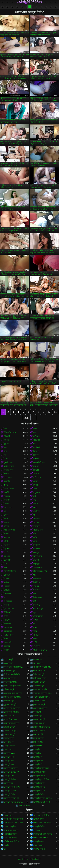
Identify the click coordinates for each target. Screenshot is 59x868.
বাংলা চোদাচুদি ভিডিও (41, 815)
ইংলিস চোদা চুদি (10, 678)
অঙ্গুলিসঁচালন (39, 462)
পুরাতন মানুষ (9, 635)
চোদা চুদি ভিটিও (39, 791)
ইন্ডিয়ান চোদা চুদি (10, 682)
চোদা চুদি (36, 749)
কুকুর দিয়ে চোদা (39, 701)
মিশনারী (36, 455)
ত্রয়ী (35, 496)
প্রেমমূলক (7, 594)
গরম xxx (37, 830)
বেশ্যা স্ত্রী (7, 575)
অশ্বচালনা (37, 440)
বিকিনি (6, 579)
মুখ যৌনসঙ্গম (9, 609)
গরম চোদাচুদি (9, 716)
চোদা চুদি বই (8, 783)
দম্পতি (6, 552)
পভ (35, 500)
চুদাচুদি (6, 845)
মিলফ (6, 459)
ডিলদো (7, 545)
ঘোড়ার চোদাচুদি (39, 731)
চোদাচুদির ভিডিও (10, 838)
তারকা (6, 522)
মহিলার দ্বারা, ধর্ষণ (40, 571)
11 (55, 412)
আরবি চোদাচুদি (10, 671)
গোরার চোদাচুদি (39, 719)
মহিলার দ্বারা (8, 470)
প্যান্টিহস (7, 620)
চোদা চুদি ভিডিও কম (11, 798)
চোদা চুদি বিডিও (10, 791)
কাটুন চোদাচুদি (9, 701)
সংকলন (7, 496)
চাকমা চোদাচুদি (39, 738)
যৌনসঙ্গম (37, 545)
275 (27, 418)
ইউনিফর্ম (7, 612)
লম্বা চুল (36, 466)
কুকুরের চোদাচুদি (39, 704)
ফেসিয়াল (37, 549)
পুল (35, 612)
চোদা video (38, 746)
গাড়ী (35, 642)
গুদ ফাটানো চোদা (11, 719)
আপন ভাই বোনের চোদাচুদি (43, 667)
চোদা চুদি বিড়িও (39, 787)
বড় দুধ (6, 440)
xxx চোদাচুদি (9, 663)
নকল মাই (7, 624)
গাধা (6, 429)
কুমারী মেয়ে (8, 462)
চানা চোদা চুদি (9, 742)
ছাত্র (35, 575)
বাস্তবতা (7, 534)
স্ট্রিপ (35, 594)
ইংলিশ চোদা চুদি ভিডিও (13, 674)
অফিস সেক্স (38, 556)
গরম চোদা (37, 712)
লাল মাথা (7, 537)
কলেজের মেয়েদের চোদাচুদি (43, 693)
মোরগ (6, 504)
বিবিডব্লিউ (37, 579)
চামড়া (6, 515)
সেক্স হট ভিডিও (39, 849)
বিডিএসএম (38, 597)
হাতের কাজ (38, 567)
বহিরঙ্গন (7, 500)
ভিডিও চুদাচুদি (9, 815)
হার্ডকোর (36, 436)
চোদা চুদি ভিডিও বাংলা (42, 802)
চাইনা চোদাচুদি (9, 738)
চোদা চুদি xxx (9, 757)
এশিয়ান (36, 459)
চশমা (6, 616)
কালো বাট (8, 642)
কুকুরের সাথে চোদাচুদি (12, 708)
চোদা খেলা (8, 749)
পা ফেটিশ (37, 646)
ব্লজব (35, 429)
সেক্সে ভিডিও (38, 845)
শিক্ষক (6, 639)
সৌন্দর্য (7, 526)
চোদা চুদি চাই (38, 764)
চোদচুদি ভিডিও (10, 746)
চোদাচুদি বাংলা (39, 819)
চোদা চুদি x (37, 753)
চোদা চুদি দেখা (9, 776)
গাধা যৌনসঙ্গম (9, 530)
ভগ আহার (8, 601)
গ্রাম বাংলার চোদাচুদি (12, 723)
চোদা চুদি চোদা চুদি (11, 768)
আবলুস (36, 552)
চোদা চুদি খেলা (39, 761)
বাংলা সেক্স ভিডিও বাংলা (13, 819)
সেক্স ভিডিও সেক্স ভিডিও (13, 823)
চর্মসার (36, 507)
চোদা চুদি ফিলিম (10, 779)
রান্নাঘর (36, 639)
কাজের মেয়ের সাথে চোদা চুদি (43, 697)
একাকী (6, 492)
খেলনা (36, 485)
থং (5, 511)
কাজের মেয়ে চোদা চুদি (12, 697)
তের (6, 451)
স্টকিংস (36, 474)
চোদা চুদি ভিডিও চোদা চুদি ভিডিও (43, 798)
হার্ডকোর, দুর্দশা (39, 609)
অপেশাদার (8, 477)
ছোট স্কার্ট (37, 605)
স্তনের (6, 485)
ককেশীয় (7, 481)
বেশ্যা (35, 541)
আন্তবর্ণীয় (37, 519)
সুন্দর (35, 489)
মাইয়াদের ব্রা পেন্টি (40, 650)
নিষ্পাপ (36, 451)
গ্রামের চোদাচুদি (10, 727)
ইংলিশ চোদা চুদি (39, 671)
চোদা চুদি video (10, 753)
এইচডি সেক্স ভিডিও (11, 841)
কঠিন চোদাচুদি (9, 689)
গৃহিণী (6, 541)
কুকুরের (7, 444)
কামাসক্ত (36, 526)
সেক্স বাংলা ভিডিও (11, 830)
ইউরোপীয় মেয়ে (10, 432)
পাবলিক (7, 586)
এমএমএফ (8, 627)
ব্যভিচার (7, 646)
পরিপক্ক (36, 586)
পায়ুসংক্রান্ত (37, 492)
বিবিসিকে (37, 582)
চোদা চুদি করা (9, 761)
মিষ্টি (6, 564)
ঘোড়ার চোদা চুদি (10, 731)
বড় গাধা (7, 556)
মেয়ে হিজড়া (38, 616)
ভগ (35, 432)
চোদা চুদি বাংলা (39, 783)
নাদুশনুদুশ (37, 564)
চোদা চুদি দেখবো (39, 772)
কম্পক (36, 620)
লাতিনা (7, 582)
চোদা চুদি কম (38, 757)
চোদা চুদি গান (9, 764)
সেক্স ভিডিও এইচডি (41, 838)
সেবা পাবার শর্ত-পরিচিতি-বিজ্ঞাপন (29, 859)
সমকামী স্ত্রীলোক (10, 571)
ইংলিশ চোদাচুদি (39, 674)
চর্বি (34, 601)
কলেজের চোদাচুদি (40, 689)
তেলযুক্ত (7, 560)
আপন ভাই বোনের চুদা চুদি (14, 667)
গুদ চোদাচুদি (38, 716)
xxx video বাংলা (10, 834)
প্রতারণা (36, 560)
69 (34, 624)
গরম (6, 567)
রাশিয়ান (36, 537)
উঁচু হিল (7, 549)
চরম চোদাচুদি (38, 734)
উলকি (35, 504)
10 (49, 412)
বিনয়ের (36, 470)
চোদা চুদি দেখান (39, 776)
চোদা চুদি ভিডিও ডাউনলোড (14, 802)
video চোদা (38, 659)
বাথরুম (7, 650)
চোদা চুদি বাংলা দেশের (12, 787)
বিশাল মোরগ (9, 489)
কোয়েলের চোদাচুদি (40, 708)
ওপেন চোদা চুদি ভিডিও (13, 686)
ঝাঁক (35, 534)
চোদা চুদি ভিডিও (39, 794)
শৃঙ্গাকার (36, 522)
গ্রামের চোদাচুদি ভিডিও (42, 727)
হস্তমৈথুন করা (9, 466)
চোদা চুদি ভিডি (9, 794)
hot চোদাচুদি (8, 659)
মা (34, 515)
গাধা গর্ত (36, 590)
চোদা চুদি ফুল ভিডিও (41, 779)
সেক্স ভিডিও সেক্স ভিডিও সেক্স (43, 823)
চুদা (5, 849)
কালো (6, 519)
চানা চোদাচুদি (38, 742)
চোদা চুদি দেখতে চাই (11, 772)
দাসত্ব (35, 631)
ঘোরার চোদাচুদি (10, 734)
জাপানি (7, 474)
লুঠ (5, 455)
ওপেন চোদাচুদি (39, 686)
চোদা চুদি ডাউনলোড (41, 768)
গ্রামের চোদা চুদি (39, 723)
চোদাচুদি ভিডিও (30, 2)
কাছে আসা (8, 507)
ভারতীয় (7, 590)
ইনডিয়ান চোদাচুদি (40, 678)
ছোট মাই (36, 447)
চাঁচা (35, 444)
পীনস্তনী (7, 436)
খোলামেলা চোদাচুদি (11, 712)
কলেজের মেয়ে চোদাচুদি (13, 693)
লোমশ (36, 481)
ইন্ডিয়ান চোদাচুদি (39, 682)
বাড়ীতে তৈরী (38, 530)
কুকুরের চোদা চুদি (10, 704)
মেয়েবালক (8, 631)
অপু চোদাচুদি (38, 663)
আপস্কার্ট (36, 635)
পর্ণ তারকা (37, 477)
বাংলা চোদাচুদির (10, 826)
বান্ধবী (6, 605)
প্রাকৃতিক (36, 511)
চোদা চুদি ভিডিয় (25, 806)
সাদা (6, 447)
